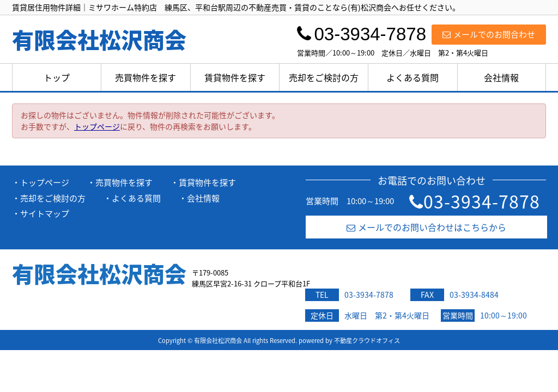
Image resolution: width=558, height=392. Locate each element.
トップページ (97, 126)
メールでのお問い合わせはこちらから (426, 227)
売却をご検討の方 (324, 77)
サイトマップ (45, 213)
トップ (57, 77)
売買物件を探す (145, 77)
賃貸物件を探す (235, 77)
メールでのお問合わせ (489, 34)
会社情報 (501, 77)
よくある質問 (413, 77)
